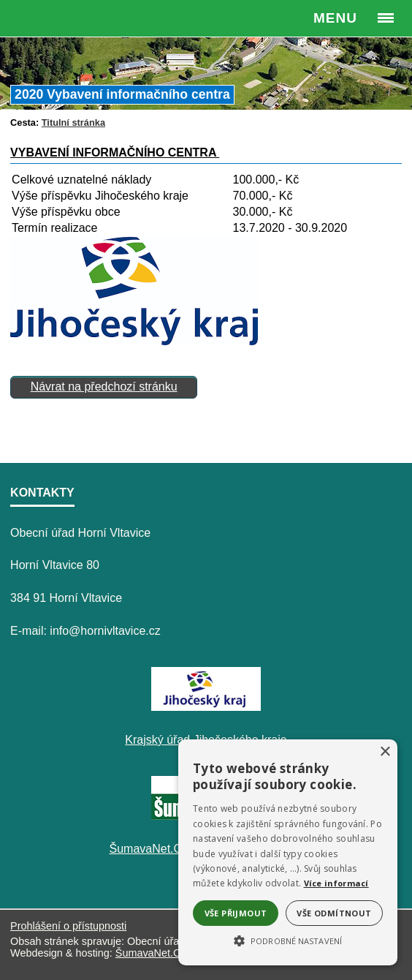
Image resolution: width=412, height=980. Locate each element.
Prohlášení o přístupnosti (68, 926)
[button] (288, 940)
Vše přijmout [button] (236, 913)
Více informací (336, 883)
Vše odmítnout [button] (334, 913)
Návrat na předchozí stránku (104, 387)
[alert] (288, 852)
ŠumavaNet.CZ (151, 953)
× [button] (385, 752)
